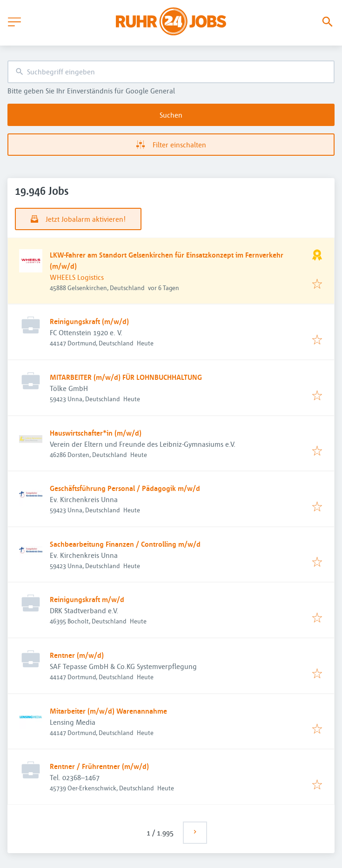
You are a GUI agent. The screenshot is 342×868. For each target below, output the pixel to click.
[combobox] (171, 72)
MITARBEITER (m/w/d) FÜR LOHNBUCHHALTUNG (126, 377)
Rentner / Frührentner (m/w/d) (99, 766)
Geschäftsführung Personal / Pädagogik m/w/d (125, 488)
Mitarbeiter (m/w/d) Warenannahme (108, 711)
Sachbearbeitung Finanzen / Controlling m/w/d (125, 544)
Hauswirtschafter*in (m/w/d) (96, 433)
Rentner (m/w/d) (77, 655)
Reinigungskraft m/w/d (87, 599)
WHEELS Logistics (77, 277)
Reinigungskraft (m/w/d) (89, 321)
